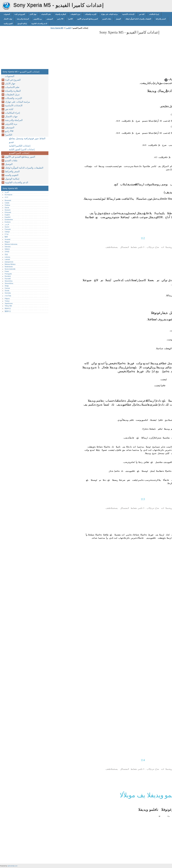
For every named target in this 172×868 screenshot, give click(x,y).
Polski (7, 271)
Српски (7, 288)
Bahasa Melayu (10, 264)
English (7, 215)
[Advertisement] (73, 50)
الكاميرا (70, 19)
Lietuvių (7, 257)
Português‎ (8, 274)
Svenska (8, 293)
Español (7, 217)
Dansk (7, 208)
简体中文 (8, 308)
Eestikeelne (9, 220)
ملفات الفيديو (107, 19)
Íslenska (8, 247)
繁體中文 (8, 311)
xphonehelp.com (12, 866)
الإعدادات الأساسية (128, 14)
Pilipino (7, 299)
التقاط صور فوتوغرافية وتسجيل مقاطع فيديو (27, 140)
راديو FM (60, 19)
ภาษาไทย (8, 296)
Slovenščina (9, 283)
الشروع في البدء (20, 14)
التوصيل (118, 19)
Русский (8, 279)
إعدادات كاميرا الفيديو (19, 153)
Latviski (7, 259)
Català (7, 203)
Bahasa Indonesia (11, 244)
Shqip (7, 286)
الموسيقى (50, 19)
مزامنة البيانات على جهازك (109, 14)
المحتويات (7, 14)
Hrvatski (7, 239)
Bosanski (8, 200)
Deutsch (8, 210)
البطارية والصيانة (61, 14)
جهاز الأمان (33, 14)
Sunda (7, 291)
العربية (7, 192)
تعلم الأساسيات (46, 14)
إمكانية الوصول (22, 24)
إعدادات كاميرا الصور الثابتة (22, 149)
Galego (7, 232)
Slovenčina (9, 281)
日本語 (7, 252)
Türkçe (7, 301)
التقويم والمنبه (8, 24)
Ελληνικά (8, 212)
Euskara (8, 222)
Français (8, 229)
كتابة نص (142, 14)
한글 (6, 254)
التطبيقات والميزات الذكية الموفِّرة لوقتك (138, 19)
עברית (7, 234)
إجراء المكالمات (154, 14)
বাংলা (6, 197)
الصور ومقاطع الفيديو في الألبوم (88, 19)
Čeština (7, 205)
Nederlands (9, 267)
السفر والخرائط (161, 19)
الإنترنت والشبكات (91, 14)
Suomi (7, 227)
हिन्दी (6, 237)
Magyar (7, 242)
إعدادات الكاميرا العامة (20, 146)
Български (8, 195)
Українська (9, 303)
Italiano (7, 249)
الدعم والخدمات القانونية (39, 24)
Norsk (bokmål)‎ (10, 269)
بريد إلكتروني (38, 19)
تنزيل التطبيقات (75, 14)
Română (8, 276)
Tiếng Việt (8, 306)
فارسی (7, 224)
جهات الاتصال (8, 19)
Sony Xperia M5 (6, 6)
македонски (9, 262)
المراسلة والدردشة (23, 19)
